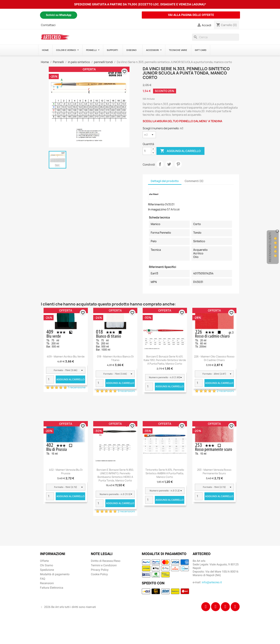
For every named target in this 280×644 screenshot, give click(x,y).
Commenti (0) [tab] (194, 181)
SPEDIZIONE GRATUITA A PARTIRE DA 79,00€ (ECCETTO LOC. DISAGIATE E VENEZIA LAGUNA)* (140, 4)
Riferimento (156, 204)
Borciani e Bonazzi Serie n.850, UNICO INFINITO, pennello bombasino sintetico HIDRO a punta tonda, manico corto (115, 475)
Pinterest (178, 164)
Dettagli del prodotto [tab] (165, 181)
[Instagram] (216, 607)
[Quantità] (147, 151)
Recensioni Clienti (270, 247)
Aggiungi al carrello (180, 151)
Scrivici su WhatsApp (59, 15)
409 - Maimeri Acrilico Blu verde (66, 356)
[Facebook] (206, 607)
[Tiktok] (225, 607)
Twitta (169, 164)
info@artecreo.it (212, 582)
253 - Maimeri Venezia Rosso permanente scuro (214, 472)
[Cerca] (216, 37)
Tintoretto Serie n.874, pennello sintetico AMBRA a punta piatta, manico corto (165, 473)
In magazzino (157, 209)
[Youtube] (235, 607)
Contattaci (48, 25)
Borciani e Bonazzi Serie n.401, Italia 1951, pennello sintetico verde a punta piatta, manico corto (165, 360)
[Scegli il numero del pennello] (149, 135)
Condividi (160, 164)
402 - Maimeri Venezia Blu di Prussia (66, 472)
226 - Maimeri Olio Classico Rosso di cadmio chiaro (214, 358)
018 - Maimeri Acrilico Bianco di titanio (115, 358)
